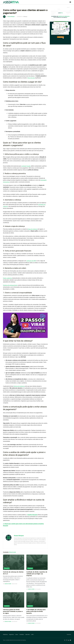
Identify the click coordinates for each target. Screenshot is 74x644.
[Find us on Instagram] (65, 640)
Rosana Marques (11, 17)
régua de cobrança (33, 229)
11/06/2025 (38, 589)
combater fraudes (26, 166)
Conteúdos (22, 634)
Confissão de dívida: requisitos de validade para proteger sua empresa (37, 574)
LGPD (32, 634)
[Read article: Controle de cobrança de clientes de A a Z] (14, 562)
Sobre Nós (27, 634)
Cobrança (25, 17)
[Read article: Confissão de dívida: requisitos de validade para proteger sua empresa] (37, 562)
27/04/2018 (19, 17)
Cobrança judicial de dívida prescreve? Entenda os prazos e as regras (13, 611)
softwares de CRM (31, 261)
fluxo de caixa (31, 78)
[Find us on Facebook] (67, 640)
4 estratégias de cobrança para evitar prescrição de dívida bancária (36, 611)
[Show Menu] (70, 2)
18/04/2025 (15, 622)
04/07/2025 (15, 584)
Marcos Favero (8, 584)
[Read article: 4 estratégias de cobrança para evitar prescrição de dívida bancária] (37, 600)
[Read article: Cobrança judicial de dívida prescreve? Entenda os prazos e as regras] (14, 600)
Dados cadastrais (8, 278)
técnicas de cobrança (19, 386)
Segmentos (11, 634)
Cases (17, 634)
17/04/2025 (38, 623)
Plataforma (5, 634)
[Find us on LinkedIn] (68, 640)
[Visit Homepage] (11, 2)
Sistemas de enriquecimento (10, 285)
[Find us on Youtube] (70, 640)
